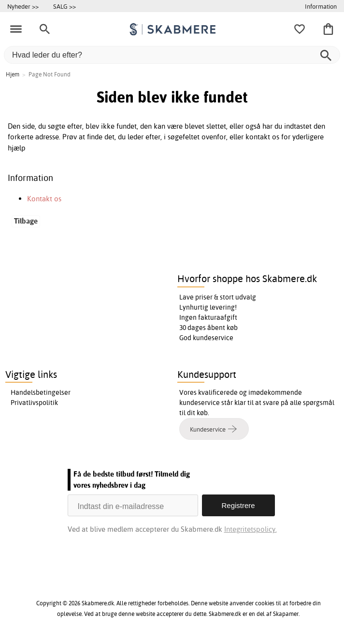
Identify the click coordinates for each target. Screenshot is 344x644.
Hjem (13, 74)
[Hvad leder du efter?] (172, 55)
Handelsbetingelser (41, 392)
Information (321, 6)
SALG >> (64, 6)
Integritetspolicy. (251, 529)
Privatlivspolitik (34, 403)
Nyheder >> (23, 6)
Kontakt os (44, 199)
